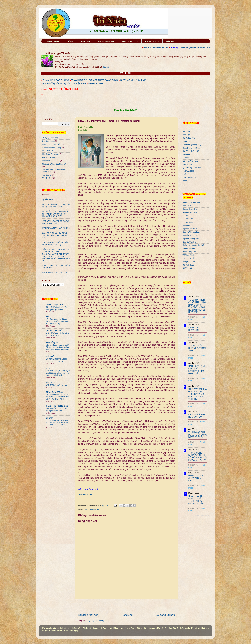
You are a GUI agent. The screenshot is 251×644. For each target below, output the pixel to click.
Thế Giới (186, 174)
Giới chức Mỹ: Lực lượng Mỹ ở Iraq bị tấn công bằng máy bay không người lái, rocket (58, 373)
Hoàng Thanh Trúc (190, 209)
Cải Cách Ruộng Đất (191, 151)
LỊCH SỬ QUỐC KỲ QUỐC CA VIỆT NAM (65, 83)
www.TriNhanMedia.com (156, 47)
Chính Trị (186, 141)
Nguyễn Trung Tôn (190, 235)
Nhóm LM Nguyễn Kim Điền (194, 245)
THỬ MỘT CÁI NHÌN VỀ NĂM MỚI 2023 (197, 348)
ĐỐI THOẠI (51, 382)
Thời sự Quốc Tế (190, 177)
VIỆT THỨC (51, 356)
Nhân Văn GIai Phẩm (51, 161)
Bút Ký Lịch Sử (152, 41)
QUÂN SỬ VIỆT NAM (55, 392)
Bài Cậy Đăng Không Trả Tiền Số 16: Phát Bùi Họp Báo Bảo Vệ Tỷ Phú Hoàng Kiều (58, 397)
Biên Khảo (187, 131)
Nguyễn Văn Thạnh (190, 242)
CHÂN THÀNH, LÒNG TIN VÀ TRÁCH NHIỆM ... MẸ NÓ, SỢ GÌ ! (197, 500)
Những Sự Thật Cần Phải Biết (54, 164)
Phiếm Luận (187, 164)
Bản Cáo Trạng (49, 141)
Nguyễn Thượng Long (192, 232)
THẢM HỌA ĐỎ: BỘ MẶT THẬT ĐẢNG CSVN (95, 80)
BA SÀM (49, 418)
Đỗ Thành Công (189, 268)
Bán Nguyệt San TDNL (192, 202)
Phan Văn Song (189, 248)
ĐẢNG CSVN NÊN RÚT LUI (57, 385)
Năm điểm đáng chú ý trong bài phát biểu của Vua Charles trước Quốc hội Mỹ (58, 321)
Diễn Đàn (170, 41)
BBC (48, 317)
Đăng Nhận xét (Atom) (95, 621)
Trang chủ (127, 615)
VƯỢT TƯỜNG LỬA (64, 89)
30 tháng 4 (187, 128)
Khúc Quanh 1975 (130, 41)
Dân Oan (186, 154)
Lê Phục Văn (188, 219)
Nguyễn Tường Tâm (191, 239)
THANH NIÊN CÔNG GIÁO (57, 406)
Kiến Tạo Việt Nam (190, 161)
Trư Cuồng (47, 175)
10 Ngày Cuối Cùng (50, 138)
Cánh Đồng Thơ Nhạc (192, 148)
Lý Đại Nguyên (189, 222)
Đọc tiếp (106, 67)
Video (185, 181)
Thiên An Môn (188, 171)
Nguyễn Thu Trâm (190, 229)
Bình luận (186, 135)
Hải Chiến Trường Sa (51, 154)
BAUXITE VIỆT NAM (54, 305)
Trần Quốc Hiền (189, 258)
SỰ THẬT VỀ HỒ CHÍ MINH (134, 80)
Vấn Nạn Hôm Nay (106, 41)
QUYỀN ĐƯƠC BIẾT (54, 331)
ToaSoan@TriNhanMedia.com (195, 47)
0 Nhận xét (193, 317)
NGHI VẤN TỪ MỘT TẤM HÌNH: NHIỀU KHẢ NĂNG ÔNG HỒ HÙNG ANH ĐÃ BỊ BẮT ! (55, 214)
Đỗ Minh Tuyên (189, 265)
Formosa (186, 158)
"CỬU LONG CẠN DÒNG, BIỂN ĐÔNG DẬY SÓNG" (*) (55, 244)
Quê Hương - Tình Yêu (192, 168)
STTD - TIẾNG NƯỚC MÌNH (195, 329)
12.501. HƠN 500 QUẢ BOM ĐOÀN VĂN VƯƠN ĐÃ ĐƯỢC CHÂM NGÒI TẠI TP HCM (58, 423)
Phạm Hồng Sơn (189, 252)
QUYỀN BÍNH (48, 200)
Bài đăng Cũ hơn (165, 615)
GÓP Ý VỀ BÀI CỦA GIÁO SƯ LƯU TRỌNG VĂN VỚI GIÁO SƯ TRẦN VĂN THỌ (198, 394)
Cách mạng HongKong (192, 145)
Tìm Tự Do (47, 178)
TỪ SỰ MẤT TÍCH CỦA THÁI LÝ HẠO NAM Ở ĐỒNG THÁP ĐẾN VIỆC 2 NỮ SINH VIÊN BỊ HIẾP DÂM (197, 306)
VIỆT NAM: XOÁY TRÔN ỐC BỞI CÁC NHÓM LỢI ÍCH (56, 222)
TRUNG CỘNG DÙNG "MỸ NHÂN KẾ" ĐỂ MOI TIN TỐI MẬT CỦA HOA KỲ (198, 457)
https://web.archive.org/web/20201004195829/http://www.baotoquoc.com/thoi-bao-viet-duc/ (58, 347)
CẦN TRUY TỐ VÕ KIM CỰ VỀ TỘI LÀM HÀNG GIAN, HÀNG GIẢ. (55, 235)
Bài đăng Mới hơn (88, 615)
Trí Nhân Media (52, 41)
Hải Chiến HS (48, 151)
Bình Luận (86, 41)
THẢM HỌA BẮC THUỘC (56, 80)
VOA (48, 368)
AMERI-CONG (96, 83)
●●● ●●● (45, 90)
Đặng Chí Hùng (189, 262)
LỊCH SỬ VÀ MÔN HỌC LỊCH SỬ (56, 228)
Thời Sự (70, 41)
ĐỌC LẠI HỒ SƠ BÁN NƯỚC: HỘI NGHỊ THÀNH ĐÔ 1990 (56, 206)
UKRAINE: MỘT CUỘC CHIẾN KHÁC (196, 478)
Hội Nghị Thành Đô (50, 157)
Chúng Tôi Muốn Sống (52, 148)
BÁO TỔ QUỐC (52, 343)
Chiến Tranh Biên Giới (51, 144)
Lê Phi (185, 216)
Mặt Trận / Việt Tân (92, 509)
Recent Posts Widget (202, 516)
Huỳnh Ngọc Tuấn (190, 212)
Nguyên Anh (188, 225)
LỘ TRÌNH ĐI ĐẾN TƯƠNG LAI (55, 273)
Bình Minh (187, 206)
